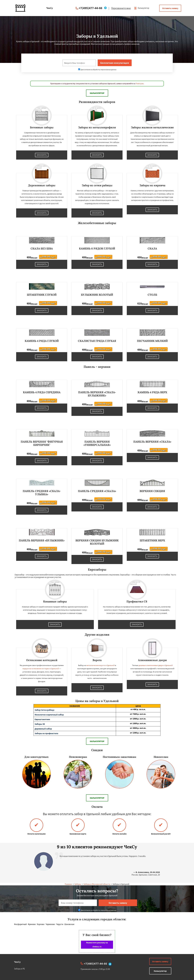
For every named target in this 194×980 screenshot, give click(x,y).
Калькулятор (142, 8)
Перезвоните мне (121, 8)
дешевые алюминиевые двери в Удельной (156, 665)
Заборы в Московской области (97, 884)
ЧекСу (17, 962)
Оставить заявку (170, 8)
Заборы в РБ (19, 969)
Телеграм (140, 84)
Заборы (78, 884)
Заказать (42, 155)
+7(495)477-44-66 (90, 8)
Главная (68, 884)
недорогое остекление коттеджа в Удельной (41, 669)
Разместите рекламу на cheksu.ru (97, 945)
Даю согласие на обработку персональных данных (97, 70)
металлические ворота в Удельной (101, 665)
